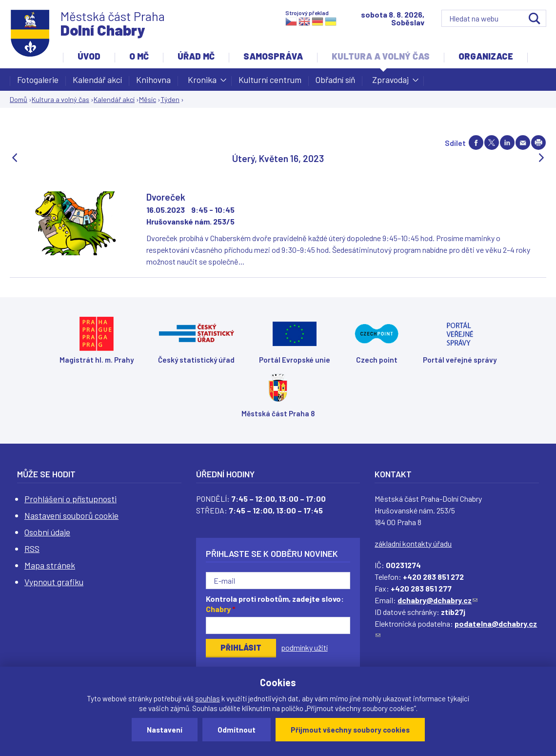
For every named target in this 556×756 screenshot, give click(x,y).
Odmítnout (237, 730)
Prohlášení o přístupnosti (70, 499)
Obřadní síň (335, 80)
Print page (538, 143)
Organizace (486, 56)
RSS (32, 549)
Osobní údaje (47, 532)
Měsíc (148, 99)
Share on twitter (492, 143)
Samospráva (273, 56)
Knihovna (153, 80)
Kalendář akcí (97, 80)
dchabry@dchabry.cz (437, 600)
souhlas (208, 698)
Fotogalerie (38, 80)
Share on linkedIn (507, 143)
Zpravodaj (390, 82)
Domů (19, 99)
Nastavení (165, 730)
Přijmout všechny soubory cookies (350, 730)
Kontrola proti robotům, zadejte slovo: (275, 604)
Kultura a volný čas (381, 56)
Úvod (89, 56)
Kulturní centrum (270, 80)
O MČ (139, 56)
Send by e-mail (523, 143)
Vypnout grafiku (54, 582)
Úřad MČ (196, 56)
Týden (170, 99)
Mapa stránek (50, 565)
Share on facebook (476, 143)
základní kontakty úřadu (413, 543)
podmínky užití (304, 647)
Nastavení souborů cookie (71, 515)
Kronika (202, 82)
